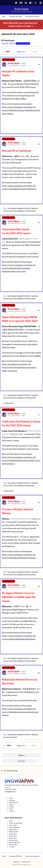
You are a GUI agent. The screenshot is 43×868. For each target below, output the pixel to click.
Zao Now (12, 847)
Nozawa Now (13, 840)
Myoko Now (13, 834)
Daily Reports (13, 802)
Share (22, 755)
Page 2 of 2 (21, 52)
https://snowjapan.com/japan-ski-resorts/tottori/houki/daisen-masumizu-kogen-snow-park (19, 367)
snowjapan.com (10, 792)
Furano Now (13, 825)
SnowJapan (9, 40)
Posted (17, 65)
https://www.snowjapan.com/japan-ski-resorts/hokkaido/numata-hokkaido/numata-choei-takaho (21, 110)
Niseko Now (13, 838)
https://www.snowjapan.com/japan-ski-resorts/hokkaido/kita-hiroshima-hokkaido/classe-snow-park (19, 268)
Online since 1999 (10, 789)
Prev (8, 52)
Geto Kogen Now (15, 827)
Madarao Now (14, 832)
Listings (11, 807)
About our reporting (16, 823)
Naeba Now (13, 836)
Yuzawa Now (13, 845)
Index (11, 821)
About (11, 809)
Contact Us (26, 862)
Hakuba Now (13, 830)
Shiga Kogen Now (15, 842)
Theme (16, 862)
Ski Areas (12, 800)
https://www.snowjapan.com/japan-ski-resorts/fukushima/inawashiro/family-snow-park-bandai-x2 (21, 460)
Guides (11, 805)
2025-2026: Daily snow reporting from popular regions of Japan (20, 24)
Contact (12, 811)
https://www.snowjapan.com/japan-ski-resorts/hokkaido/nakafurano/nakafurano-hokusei (20, 712)
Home (11, 798)
